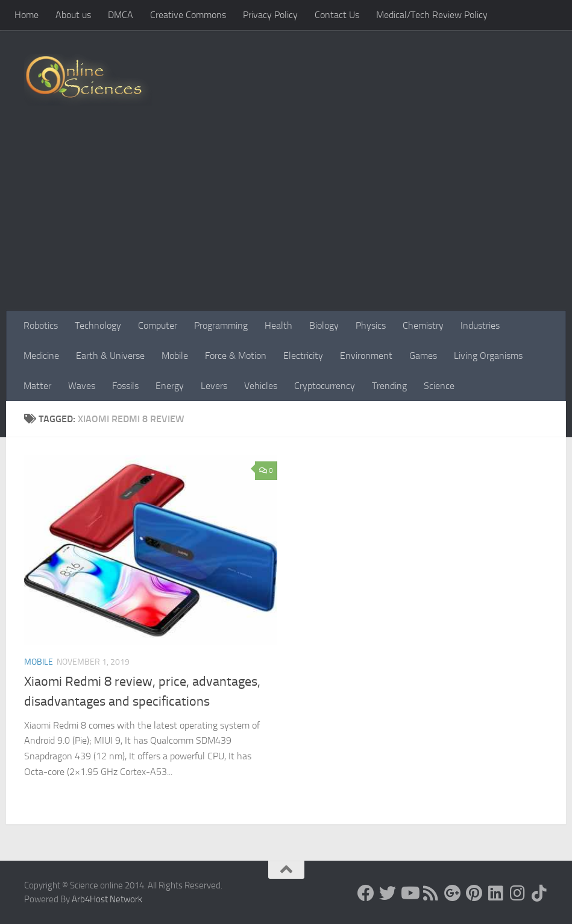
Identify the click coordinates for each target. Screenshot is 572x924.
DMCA (121, 15)
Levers (214, 386)
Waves (82, 386)
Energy (170, 386)
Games (423, 356)
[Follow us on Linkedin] (496, 893)
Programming (221, 325)
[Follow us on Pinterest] (474, 893)
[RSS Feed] (431, 893)
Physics (371, 325)
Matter (37, 386)
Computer (158, 325)
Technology (98, 325)
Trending (389, 386)
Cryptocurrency (325, 386)
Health (278, 325)
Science (439, 386)
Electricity (303, 356)
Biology (324, 325)
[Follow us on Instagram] (518, 893)
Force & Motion (236, 356)
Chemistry (423, 325)
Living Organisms (488, 356)
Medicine (41, 356)
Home (27, 15)
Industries (480, 325)
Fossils (125, 386)
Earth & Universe (110, 356)
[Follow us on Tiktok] (539, 893)
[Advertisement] (286, 220)
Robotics (41, 325)
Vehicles (261, 386)
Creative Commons (188, 15)
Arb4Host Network (107, 899)
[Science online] (366, 893)
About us (73, 15)
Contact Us (337, 15)
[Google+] (453, 893)
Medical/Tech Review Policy (432, 15)
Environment (366, 356)
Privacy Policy (270, 15)
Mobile (175, 356)
